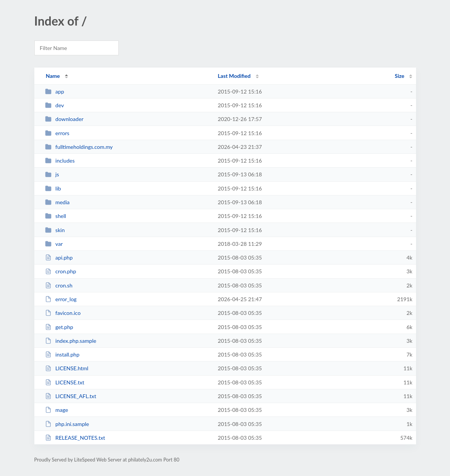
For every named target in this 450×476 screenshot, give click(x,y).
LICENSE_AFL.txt (71, 396)
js (52, 174)
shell (56, 216)
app (55, 91)
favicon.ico (63, 313)
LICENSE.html (67, 368)
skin (55, 230)
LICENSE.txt (65, 382)
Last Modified (234, 76)
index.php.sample (71, 341)
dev (55, 105)
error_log (61, 299)
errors (57, 133)
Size (399, 76)
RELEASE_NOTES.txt (75, 438)
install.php (62, 354)
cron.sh (59, 285)
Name (53, 76)
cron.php (61, 271)
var (54, 244)
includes (60, 161)
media (57, 202)
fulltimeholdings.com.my (79, 147)
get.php (59, 327)
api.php (59, 257)
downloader (64, 119)
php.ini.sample (67, 424)
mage (57, 410)
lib (53, 188)
